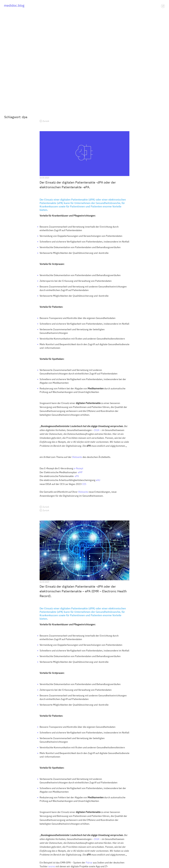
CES (84, 484)
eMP (80, 472)
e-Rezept (78, 468)
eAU (98, 480)
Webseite (77, 457)
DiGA (97, 430)
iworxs (51, 866)
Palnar (89, 863)
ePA (77, 476)
